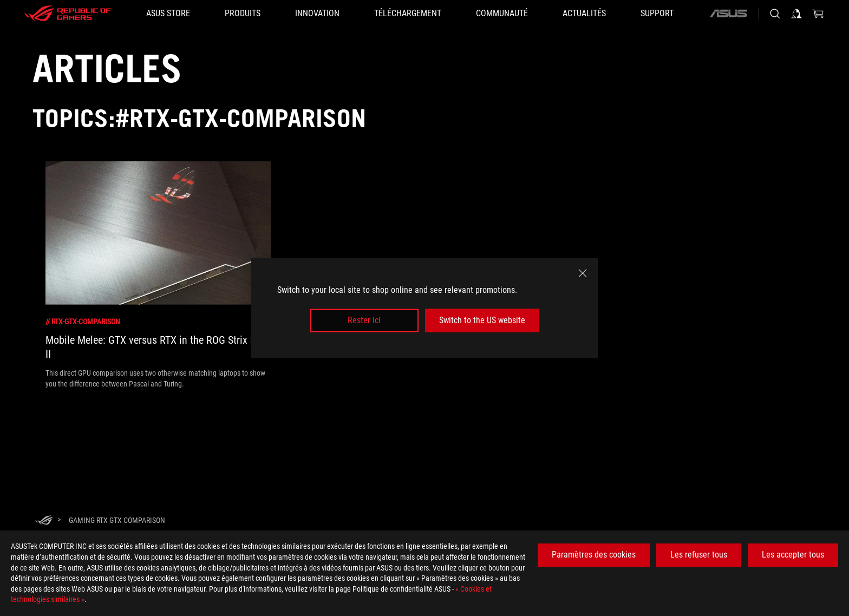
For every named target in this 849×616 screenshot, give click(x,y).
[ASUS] (728, 14)
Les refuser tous (699, 555)
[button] (243, 14)
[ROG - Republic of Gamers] (68, 14)
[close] (583, 273)
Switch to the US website (482, 320)
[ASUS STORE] (168, 14)
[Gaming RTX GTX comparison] (117, 520)
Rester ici (364, 320)
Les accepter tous (793, 555)
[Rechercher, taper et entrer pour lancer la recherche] (775, 14)
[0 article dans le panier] (818, 14)
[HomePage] (44, 521)
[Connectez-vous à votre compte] (796, 14)
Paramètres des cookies (594, 555)
